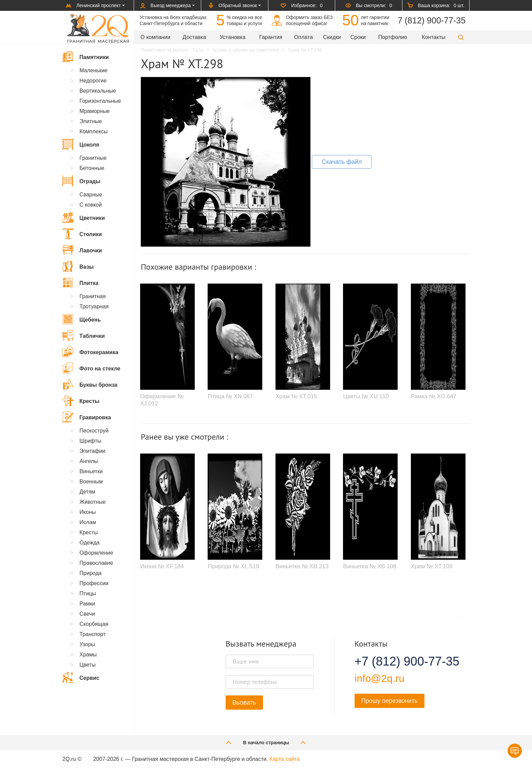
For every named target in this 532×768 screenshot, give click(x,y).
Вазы (78, 266)
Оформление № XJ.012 (162, 400)
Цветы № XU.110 (366, 396)
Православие (96, 563)
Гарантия (271, 37)
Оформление (96, 553)
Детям (87, 492)
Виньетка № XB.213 (302, 566)
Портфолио (393, 37)
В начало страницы (266, 742)
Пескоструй (94, 431)
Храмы (88, 655)
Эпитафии (92, 451)
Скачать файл (342, 162)
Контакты (433, 37)
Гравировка (87, 417)
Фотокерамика (90, 352)
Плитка (80, 283)
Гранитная (92, 296)
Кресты (81, 401)
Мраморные (94, 111)
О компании (155, 37)
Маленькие (93, 70)
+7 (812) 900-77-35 (399, 661)
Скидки (332, 37)
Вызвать (244, 703)
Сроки (358, 37)
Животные (92, 502)
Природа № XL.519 (233, 566)
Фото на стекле (91, 368)
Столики (82, 234)
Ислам (88, 522)
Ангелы (89, 461)
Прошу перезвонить (389, 701)
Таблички (84, 335)
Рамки (87, 604)
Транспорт (92, 634)
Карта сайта (284, 759)
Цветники (84, 217)
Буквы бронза (90, 384)
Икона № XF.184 (162, 566)
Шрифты (90, 441)
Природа (90, 573)
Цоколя (81, 144)
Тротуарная (94, 306)
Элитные (91, 121)
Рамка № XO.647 (434, 396)
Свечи (87, 614)
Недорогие (93, 81)
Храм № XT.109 (432, 566)
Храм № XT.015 (296, 396)
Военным (91, 482)
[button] (461, 37)
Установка (233, 37)
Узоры (87, 644)
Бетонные (92, 168)
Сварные (91, 195)
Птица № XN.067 (230, 396)
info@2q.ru (379, 678)
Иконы (88, 512)
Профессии (94, 583)
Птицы (88, 593)
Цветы (87, 665)
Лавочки (82, 250)
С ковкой (91, 205)
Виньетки (91, 471)
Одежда (89, 543)
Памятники (86, 57)
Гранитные (93, 158)
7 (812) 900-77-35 (432, 20)
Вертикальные (98, 91)
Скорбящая (94, 624)
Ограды (81, 181)
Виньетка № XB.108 (369, 566)
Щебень (82, 319)
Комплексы (93, 131)
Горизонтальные (100, 101)
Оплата (303, 37)
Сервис (81, 677)
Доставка (194, 37)
